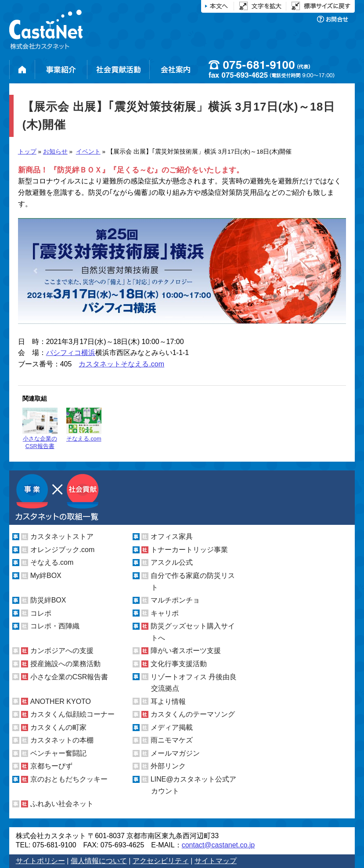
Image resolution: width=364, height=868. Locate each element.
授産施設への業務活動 (65, 664)
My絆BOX (46, 576)
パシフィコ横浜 (71, 353)
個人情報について (99, 861)
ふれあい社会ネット (62, 804)
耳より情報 (168, 701)
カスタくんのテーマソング (193, 714)
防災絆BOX (48, 600)
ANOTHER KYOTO (61, 701)
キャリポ (165, 613)
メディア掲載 (172, 727)
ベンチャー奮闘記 (58, 753)
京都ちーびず (51, 766)
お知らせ (55, 152)
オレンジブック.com (63, 550)
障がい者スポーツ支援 (186, 651)
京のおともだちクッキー (69, 779)
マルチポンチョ (175, 600)
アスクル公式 (172, 562)
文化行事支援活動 (179, 664)
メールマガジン (175, 753)
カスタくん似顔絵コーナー (72, 714)
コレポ (41, 613)
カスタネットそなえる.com (121, 364)
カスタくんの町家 (58, 727)
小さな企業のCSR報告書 (40, 429)
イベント (88, 152)
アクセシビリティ (161, 861)
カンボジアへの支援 (62, 651)
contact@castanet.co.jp (218, 845)
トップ (27, 152)
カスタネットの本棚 (62, 740)
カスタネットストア (62, 536)
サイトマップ (216, 861)
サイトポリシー (40, 861)
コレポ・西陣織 (55, 626)
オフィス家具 (172, 536)
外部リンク (168, 766)
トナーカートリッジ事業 (189, 550)
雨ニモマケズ (172, 740)
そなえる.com (84, 425)
